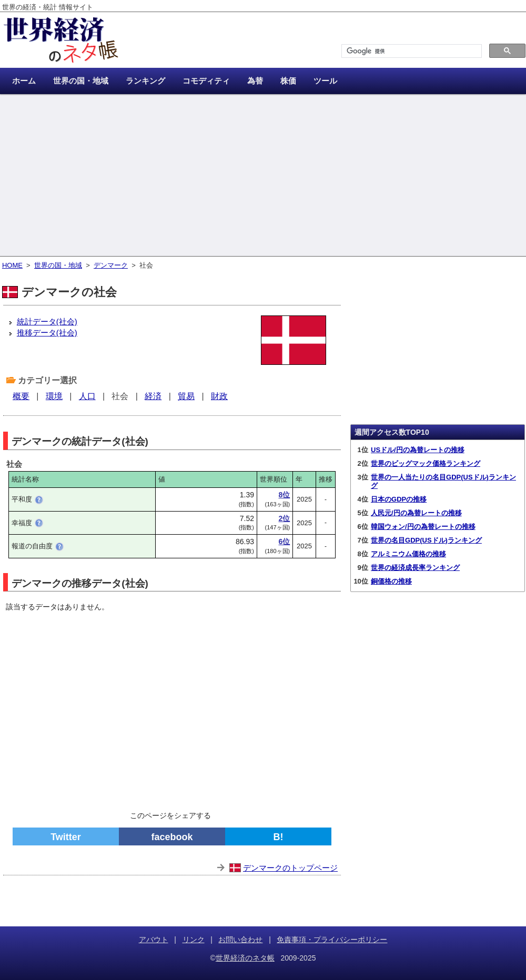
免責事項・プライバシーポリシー (332, 940)
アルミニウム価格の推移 (408, 554)
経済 (153, 396)
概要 (21, 396)
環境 (54, 396)
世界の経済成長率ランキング (415, 568)
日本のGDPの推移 (399, 499)
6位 (284, 542)
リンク (194, 940)
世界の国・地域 (58, 265)
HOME (12, 265)
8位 (284, 495)
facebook (172, 837)
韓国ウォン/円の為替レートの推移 (423, 527)
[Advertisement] (263, 176)
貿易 (186, 396)
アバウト (154, 940)
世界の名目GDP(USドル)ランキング (426, 540)
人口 (87, 396)
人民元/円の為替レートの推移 (416, 513)
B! (279, 837)
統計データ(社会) (47, 321)
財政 (219, 396)
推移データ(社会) (47, 333)
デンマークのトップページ (290, 868)
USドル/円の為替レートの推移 (418, 450)
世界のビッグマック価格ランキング (426, 463)
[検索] (411, 51)
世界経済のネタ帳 (245, 958)
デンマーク (111, 265)
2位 (284, 518)
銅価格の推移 (391, 581)
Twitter (66, 837)
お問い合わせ (240, 940)
